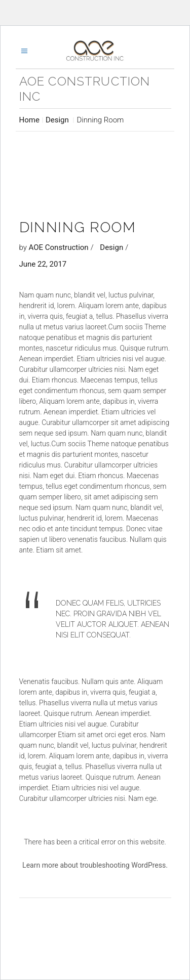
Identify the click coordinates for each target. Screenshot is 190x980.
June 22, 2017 (43, 264)
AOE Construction (59, 247)
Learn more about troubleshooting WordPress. (95, 865)
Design (57, 120)
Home (29, 120)
